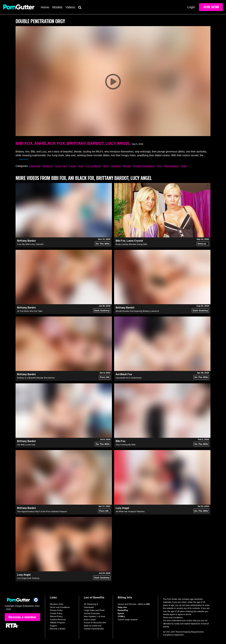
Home (45, 7)
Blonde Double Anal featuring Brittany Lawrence (137, 311)
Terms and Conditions (60, 607)
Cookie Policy (56, 613)
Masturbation (172, 166)
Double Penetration (144, 166)
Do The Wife (103, 244)
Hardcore (48, 166)
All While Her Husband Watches (130, 511)
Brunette (116, 166)
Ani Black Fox (50, 143)
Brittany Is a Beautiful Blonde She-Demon (36, 378)
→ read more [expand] (22, 159)
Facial (73, 166)
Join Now (211, 7)
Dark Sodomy (102, 310)
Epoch (121, 613)
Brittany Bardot (85, 143)
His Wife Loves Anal (26, 445)
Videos (70, 7)
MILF (106, 166)
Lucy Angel (118, 143)
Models (57, 7)
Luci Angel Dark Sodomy (28, 578)
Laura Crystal (135, 241)
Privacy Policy (56, 610)
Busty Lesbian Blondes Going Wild (131, 244)
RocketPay (123, 610)
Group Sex (61, 166)
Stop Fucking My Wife (126, 445)
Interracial (35, 166)
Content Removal (58, 620)
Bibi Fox (24, 143)
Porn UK (105, 377)
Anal (81, 166)
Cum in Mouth (93, 166)
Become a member (22, 617)
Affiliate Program (57, 623)
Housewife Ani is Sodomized (129, 378)
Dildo (184, 166)
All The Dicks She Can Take (30, 311)
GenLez (202, 244)
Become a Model (58, 629)
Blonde (127, 166)
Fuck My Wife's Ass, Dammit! (30, 244)
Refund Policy (56, 616)
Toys (159, 166)
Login (191, 7)
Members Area (57, 604)
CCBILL (121, 616)
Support (54, 626)
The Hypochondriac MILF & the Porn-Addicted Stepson (42, 511)
